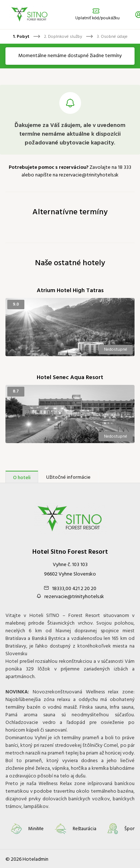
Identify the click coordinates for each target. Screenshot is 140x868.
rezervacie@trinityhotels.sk (89, 175)
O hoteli (22, 478)
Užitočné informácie (68, 477)
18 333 (125, 168)
